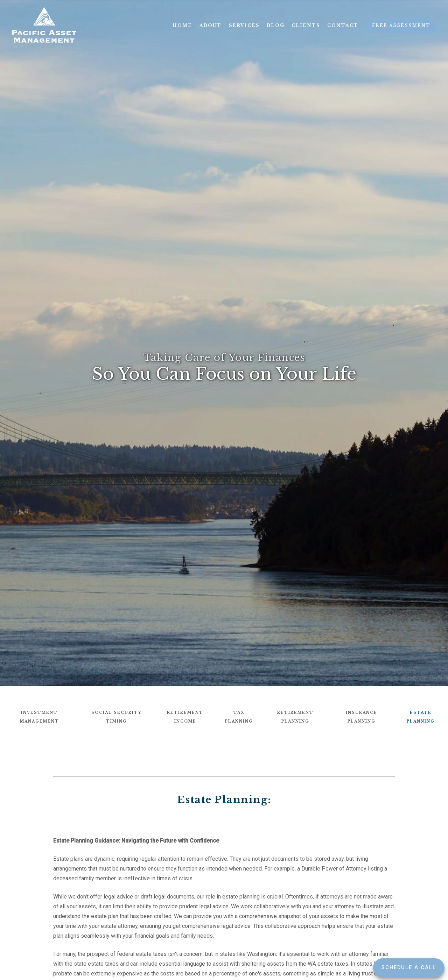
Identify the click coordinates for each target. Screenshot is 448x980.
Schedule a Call (409, 968)
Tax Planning (239, 717)
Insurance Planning (362, 717)
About (211, 25)
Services (244, 25)
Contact (343, 25)
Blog (276, 25)
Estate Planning (421, 717)
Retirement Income (185, 717)
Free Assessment (401, 25)
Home (182, 25)
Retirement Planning (295, 717)
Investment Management (40, 717)
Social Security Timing (117, 717)
